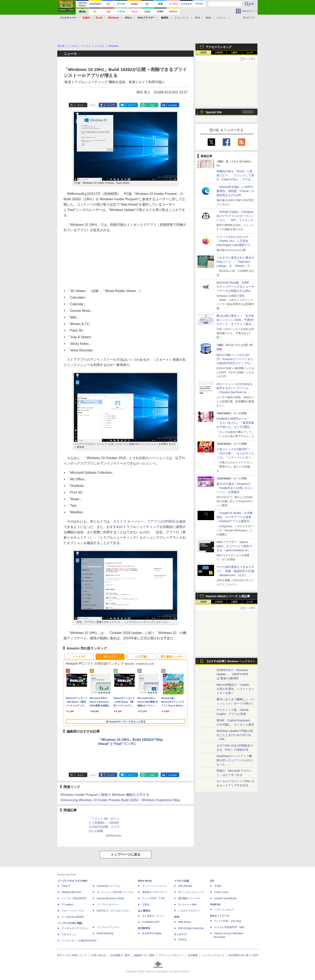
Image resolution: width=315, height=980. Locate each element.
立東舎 (146, 905)
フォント (221, 18)
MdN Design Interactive (191, 928)
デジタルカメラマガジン (75, 928)
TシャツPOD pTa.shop (228, 921)
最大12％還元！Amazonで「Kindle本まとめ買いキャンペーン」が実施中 (235, 488)
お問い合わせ (98, 955)
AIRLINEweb (185, 886)
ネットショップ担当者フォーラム (115, 892)
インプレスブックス (108, 927)
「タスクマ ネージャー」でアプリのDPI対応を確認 (148, 521)
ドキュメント (182, 18)
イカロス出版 (181, 881)
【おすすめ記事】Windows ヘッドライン (230, 661)
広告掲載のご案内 (120, 955)
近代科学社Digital (152, 933)
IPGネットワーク (220, 916)
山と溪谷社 (144, 911)
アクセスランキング (219, 47)
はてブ (131, 105)
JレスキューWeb (187, 905)
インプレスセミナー (108, 905)
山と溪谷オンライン (153, 916)
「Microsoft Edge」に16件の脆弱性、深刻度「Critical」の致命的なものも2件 (235, 191)
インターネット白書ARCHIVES (79, 941)
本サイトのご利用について (72, 955)
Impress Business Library (111, 898)
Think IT (66, 886)
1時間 (203, 53)
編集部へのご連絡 (144, 955)
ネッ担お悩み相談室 (73, 917)
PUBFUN (215, 905)
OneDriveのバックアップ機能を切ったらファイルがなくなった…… (235, 760)
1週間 (234, 53)
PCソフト (110, 657)
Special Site (214, 112)
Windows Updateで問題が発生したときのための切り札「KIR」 (235, 735)
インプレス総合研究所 (74, 898)
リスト (93, 105)
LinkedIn (173, 105)
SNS (197, 18)
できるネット (69, 934)
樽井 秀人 (143, 92)
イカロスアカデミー (189, 911)
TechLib (182, 940)
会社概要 (193, 955)
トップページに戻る (126, 855)
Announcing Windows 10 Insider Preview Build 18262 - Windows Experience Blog (120, 800)
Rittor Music (145, 881)
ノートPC (79, 657)
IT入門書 (141, 657)
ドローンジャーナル (73, 911)
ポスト (81, 105)
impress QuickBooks (226, 898)
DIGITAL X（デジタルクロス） (114, 911)
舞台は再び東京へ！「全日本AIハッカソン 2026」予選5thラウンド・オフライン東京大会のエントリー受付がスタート (235, 324)
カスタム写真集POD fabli (229, 927)
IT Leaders (67, 905)
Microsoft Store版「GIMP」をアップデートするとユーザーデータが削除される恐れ (235, 287)
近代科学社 (144, 928)
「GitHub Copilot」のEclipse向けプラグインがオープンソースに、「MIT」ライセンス (235, 216)
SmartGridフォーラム (108, 886)
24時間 (219, 53)
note (152, 105)
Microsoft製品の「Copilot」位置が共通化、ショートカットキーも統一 (235, 689)
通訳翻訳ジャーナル (189, 898)
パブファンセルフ (224, 910)
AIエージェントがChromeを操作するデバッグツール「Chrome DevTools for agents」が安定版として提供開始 (235, 392)
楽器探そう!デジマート (155, 892)
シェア (111, 105)
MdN (177, 917)
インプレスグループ (213, 955)
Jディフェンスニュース (191, 892)
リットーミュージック (154, 886)
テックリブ (180, 934)
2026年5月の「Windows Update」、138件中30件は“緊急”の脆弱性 (232, 674)
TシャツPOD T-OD (153, 898)
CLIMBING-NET (151, 922)
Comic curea (221, 892)
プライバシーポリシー (171, 955)
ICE (212, 881)
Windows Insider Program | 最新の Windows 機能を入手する (105, 795)
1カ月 (250, 53)
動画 (208, 18)
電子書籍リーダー (172, 657)
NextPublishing (105, 933)
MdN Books (185, 922)
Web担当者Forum (71, 892)
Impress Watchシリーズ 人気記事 (228, 596)
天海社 (218, 886)
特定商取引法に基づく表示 (243, 955)
